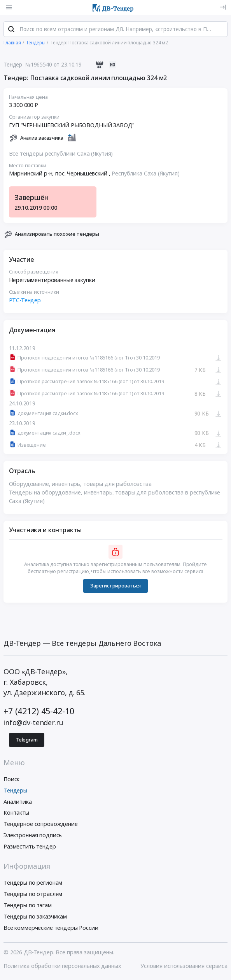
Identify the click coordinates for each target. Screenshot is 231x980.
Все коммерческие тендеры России (51, 929)
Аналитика (18, 803)
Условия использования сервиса (184, 967)
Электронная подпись (33, 837)
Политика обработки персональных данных (62, 967)
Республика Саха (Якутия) (146, 175)
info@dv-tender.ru (33, 724)
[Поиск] (11, 31)
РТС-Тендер (25, 302)
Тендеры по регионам (33, 884)
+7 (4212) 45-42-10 (39, 712)
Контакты (16, 814)
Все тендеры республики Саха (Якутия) (61, 155)
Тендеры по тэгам (28, 907)
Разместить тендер (30, 848)
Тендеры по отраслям (33, 895)
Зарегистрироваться (115, 587)
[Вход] (223, 7)
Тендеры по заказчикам (35, 918)
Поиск (11, 781)
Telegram (27, 741)
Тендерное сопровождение (41, 825)
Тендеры (15, 792)
